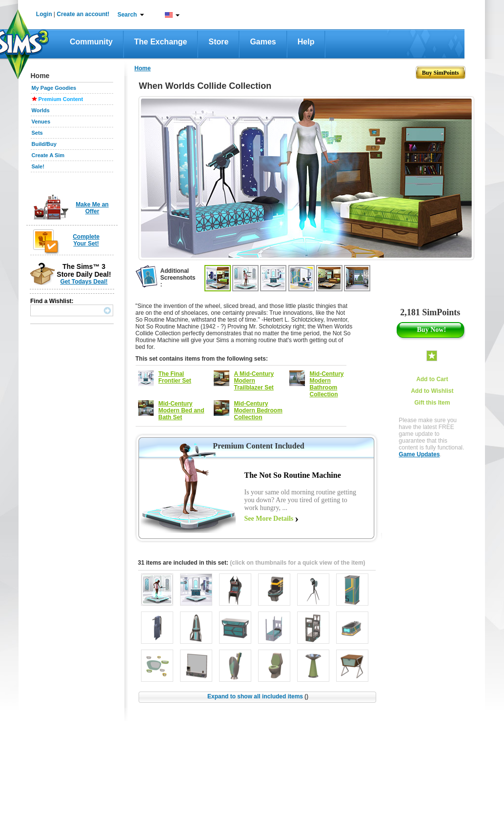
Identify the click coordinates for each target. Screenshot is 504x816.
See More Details (269, 519)
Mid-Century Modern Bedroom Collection (258, 410)
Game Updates (419, 454)
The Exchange (161, 42)
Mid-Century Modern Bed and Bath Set (181, 410)
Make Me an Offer (92, 208)
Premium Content (61, 99)
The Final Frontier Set (175, 377)
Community (91, 42)
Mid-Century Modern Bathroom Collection (327, 384)
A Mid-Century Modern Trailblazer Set (254, 381)
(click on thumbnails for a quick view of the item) (297, 563)
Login (44, 14)
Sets (37, 133)
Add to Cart (432, 379)
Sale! (38, 166)
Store (218, 42)
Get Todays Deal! (84, 282)
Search (127, 15)
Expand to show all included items (258, 696)
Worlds (41, 110)
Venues (41, 122)
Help (306, 42)
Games (263, 42)
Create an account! (83, 14)
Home (143, 68)
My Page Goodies (54, 88)
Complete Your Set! (86, 240)
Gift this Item (432, 403)
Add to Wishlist (432, 391)
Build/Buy (44, 144)
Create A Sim (48, 155)
